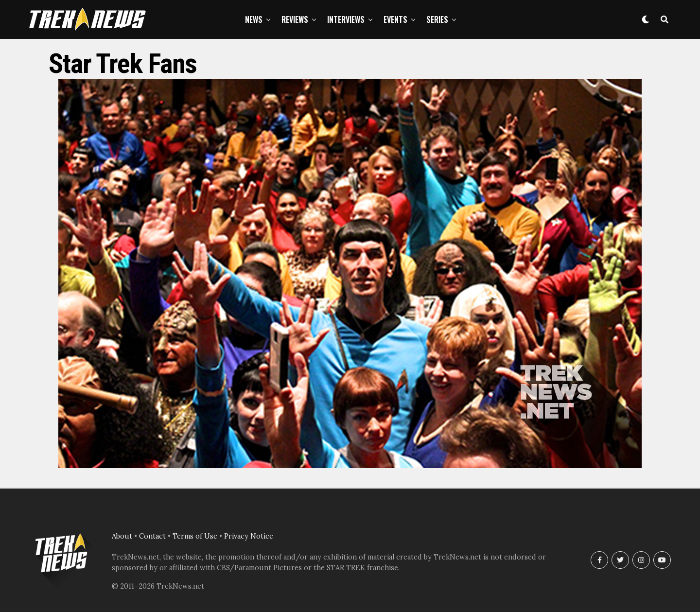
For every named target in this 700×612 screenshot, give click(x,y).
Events (395, 19)
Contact (152, 536)
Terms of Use (195, 536)
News (254, 19)
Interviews (346, 19)
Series (437, 19)
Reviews (295, 19)
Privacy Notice (249, 536)
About (122, 536)
